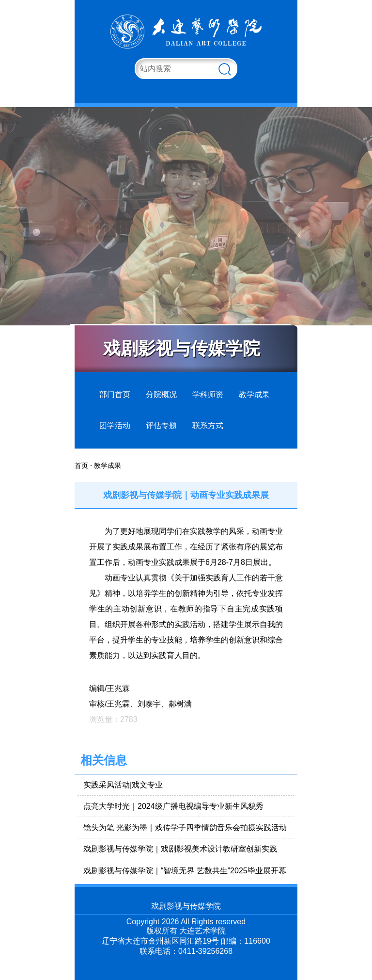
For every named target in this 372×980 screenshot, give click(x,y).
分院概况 (161, 394)
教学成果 (254, 394)
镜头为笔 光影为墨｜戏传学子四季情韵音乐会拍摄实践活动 (185, 827)
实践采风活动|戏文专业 (123, 785)
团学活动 (115, 426)
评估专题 (161, 426)
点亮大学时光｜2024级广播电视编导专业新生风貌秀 (173, 806)
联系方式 (208, 426)
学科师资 (208, 394)
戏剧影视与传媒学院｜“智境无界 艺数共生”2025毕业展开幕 (185, 871)
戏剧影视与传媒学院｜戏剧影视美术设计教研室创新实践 (180, 849)
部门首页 (115, 394)
